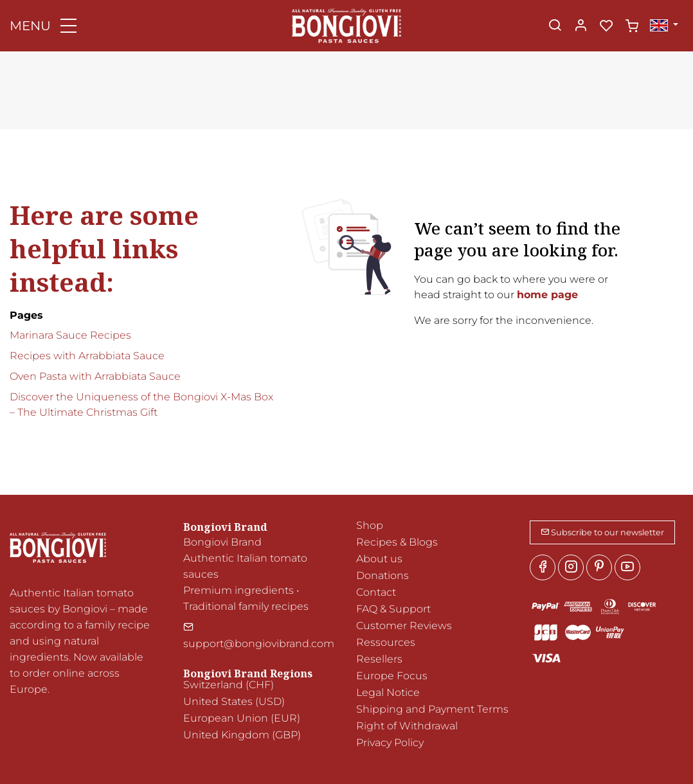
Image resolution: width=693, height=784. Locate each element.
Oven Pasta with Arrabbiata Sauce (95, 376)
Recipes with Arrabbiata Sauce (87, 356)
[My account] (580, 26)
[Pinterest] (599, 567)
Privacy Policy (390, 743)
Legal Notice (388, 692)
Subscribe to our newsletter (602, 532)
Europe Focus (392, 676)
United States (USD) (234, 701)
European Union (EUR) (242, 718)
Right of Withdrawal (407, 726)
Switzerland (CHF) (229, 685)
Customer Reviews (404, 626)
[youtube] (627, 567)
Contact (376, 592)
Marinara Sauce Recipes (70, 335)
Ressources (386, 642)
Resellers (379, 659)
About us (379, 559)
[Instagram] (571, 567)
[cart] (632, 26)
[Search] (555, 26)
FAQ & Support (393, 609)
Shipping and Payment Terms (432, 709)
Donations (382, 575)
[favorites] (606, 26)
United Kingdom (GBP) (242, 735)
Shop (370, 525)
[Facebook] (543, 567)
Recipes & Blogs (397, 542)
